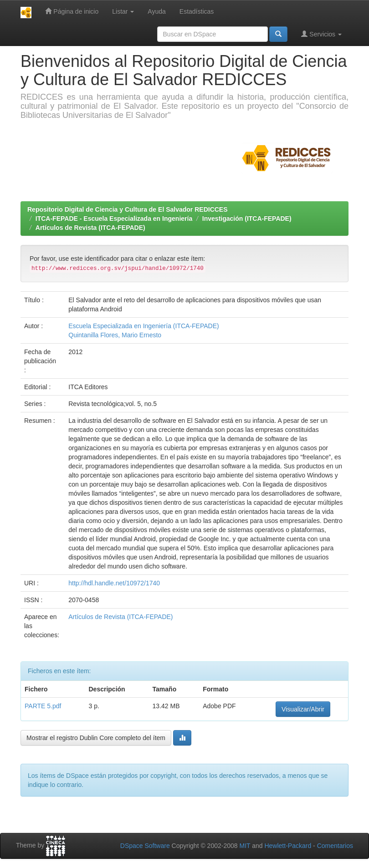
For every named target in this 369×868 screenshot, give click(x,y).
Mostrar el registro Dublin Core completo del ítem (96, 738)
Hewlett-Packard (288, 846)
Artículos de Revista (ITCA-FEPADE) (90, 228)
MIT (245, 846)
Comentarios (335, 846)
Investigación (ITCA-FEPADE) (247, 218)
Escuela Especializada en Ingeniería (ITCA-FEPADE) (143, 326)
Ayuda (156, 11)
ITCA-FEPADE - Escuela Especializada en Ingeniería (114, 218)
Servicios (321, 34)
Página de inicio (72, 11)
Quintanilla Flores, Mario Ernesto (115, 335)
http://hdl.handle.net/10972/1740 (114, 583)
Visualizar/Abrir (303, 709)
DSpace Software (145, 846)
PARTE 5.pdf (43, 706)
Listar (123, 11)
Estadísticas (197, 11)
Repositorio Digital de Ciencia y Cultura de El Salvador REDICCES (128, 209)
